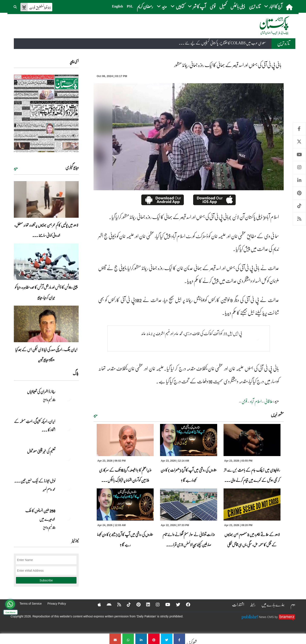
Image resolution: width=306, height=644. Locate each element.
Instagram (299, 167)
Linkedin (299, 180)
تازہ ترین (255, 6)
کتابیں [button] (177, 6)
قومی (213, 6)
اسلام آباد (256, 401)
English (118, 6)
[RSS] (116, 604)
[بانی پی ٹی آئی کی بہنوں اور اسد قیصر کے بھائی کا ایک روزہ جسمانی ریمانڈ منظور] (179, 639)
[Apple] (97, 604)
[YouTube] (165, 604)
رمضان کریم (145, 6)
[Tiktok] (126, 604)
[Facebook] (185, 604)
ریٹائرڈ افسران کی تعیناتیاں (41, 391)
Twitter (299, 142)
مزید (96, 415)
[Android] (106, 604)
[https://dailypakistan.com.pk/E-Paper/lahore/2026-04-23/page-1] (46, 113)
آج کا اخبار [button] (273, 6)
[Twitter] (175, 604)
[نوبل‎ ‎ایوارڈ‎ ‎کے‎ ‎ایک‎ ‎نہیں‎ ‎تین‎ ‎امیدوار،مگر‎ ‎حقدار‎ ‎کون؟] (68, 488)
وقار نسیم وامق (49, 400)
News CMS (267, 617)
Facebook (299, 129)
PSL (130, 6)
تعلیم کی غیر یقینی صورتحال (41, 451)
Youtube (299, 155)
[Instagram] (155, 604)
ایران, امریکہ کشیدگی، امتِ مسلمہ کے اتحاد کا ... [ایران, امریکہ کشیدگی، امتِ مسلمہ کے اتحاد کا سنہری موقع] (35, 425)
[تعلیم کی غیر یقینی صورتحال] (68, 458)
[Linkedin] (145, 604)
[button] (16, 6)
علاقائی (269, 401)
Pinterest (299, 193)
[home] (290, 7)
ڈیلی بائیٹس (238, 6)
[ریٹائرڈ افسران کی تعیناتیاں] (68, 399)
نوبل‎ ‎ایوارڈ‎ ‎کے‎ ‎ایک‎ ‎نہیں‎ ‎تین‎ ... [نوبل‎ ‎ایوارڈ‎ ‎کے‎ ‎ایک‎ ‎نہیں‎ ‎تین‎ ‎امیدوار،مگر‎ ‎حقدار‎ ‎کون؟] (35, 481)
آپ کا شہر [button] (197, 6)
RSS (299, 219)
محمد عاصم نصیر (49, 489)
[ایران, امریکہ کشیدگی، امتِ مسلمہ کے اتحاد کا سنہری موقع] (68, 429)
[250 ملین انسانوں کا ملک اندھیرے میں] (68, 518)
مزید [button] (162, 6)
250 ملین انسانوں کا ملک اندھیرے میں (40, 515)
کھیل (223, 6)
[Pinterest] (136, 604)
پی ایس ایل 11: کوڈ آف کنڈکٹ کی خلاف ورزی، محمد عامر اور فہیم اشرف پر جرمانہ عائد (192, 333)
